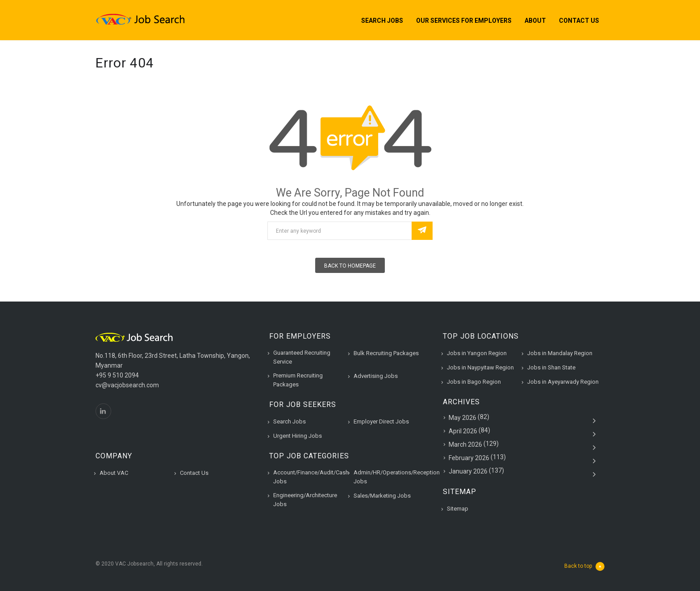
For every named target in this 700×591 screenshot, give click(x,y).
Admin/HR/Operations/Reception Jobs (397, 477)
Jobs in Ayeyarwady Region (563, 382)
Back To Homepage (350, 266)
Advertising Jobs (376, 376)
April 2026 (463, 431)
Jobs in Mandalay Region (560, 353)
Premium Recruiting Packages (298, 380)
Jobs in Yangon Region (477, 353)
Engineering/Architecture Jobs (305, 500)
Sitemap (458, 509)
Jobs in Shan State (551, 367)
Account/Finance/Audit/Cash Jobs (311, 477)
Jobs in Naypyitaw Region (480, 367)
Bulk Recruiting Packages (386, 353)
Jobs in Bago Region (474, 382)
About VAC (114, 473)
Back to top (584, 566)
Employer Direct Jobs (381, 421)
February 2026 (469, 458)
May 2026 (462, 418)
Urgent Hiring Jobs (298, 436)
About (535, 21)
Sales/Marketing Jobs (382, 496)
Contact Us (579, 21)
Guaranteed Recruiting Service (302, 357)
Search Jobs (382, 21)
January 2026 (468, 471)
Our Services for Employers (464, 21)
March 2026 (465, 444)
